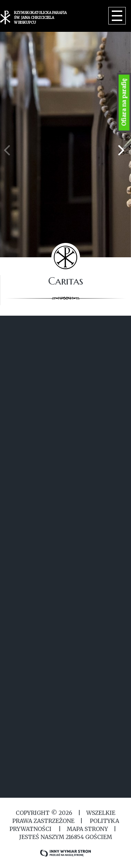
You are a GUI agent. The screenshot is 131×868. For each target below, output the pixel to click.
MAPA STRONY (87, 829)
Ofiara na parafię (124, 103)
